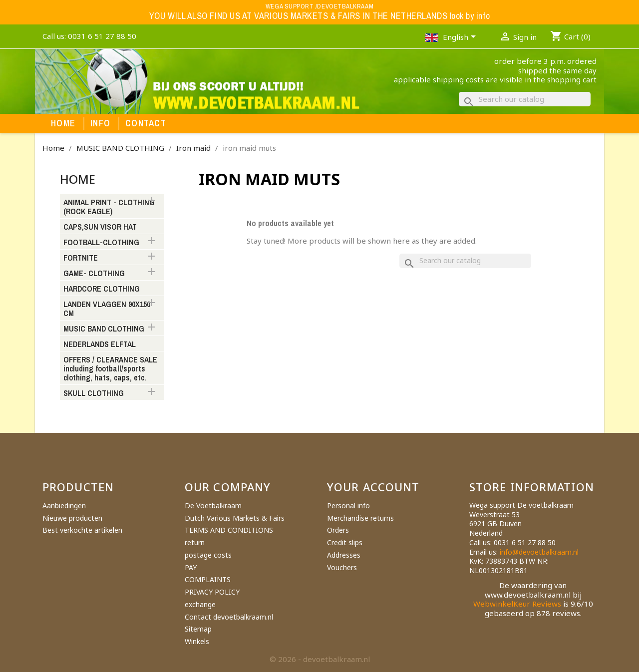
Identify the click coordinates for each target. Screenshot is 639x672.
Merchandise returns (360, 518)
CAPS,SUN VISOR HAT (100, 227)
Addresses (344, 555)
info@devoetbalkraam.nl (539, 552)
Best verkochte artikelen (82, 530)
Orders (338, 530)
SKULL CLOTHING (94, 393)
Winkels (197, 641)
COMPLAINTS (208, 579)
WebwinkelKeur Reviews (517, 604)
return (195, 542)
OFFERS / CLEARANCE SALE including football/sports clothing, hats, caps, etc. (110, 369)
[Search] (525, 99)
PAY (191, 567)
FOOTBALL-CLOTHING (101, 243)
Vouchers (342, 567)
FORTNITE (81, 258)
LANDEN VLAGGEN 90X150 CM (107, 309)
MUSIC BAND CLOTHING (104, 329)
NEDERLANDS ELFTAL (100, 344)
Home (63, 123)
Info (100, 123)
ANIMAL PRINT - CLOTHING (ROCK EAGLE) (109, 207)
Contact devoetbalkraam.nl (229, 617)
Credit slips (345, 542)
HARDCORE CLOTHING (102, 289)
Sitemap (198, 629)
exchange (200, 604)
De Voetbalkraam (213, 505)
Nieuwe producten (72, 518)
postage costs (208, 555)
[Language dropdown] (461, 38)
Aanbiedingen (64, 505)
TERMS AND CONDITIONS (229, 530)
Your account (373, 487)
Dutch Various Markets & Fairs (235, 518)
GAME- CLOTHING (94, 274)
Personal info (348, 505)
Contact (146, 123)
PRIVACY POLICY (212, 592)
